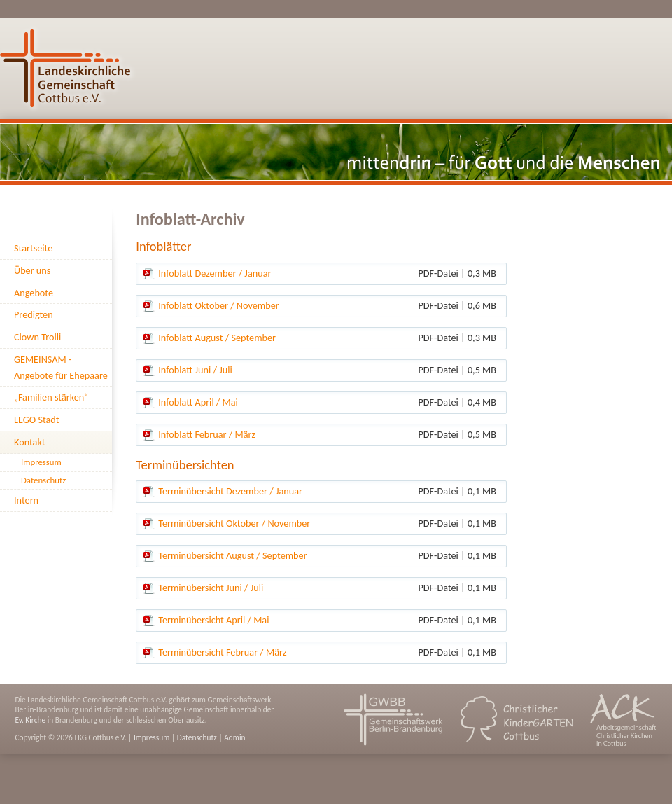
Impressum (152, 737)
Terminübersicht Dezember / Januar (230, 491)
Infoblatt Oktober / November (219, 305)
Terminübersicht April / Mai (213, 620)
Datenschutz (197, 737)
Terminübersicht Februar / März (222, 652)
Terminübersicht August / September (232, 555)
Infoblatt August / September (217, 338)
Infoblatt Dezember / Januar (215, 273)
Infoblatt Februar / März (207, 434)
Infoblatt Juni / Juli (195, 370)
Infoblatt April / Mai (198, 402)
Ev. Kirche (30, 720)
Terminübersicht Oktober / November (234, 523)
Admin (234, 737)
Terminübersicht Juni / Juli (211, 588)
